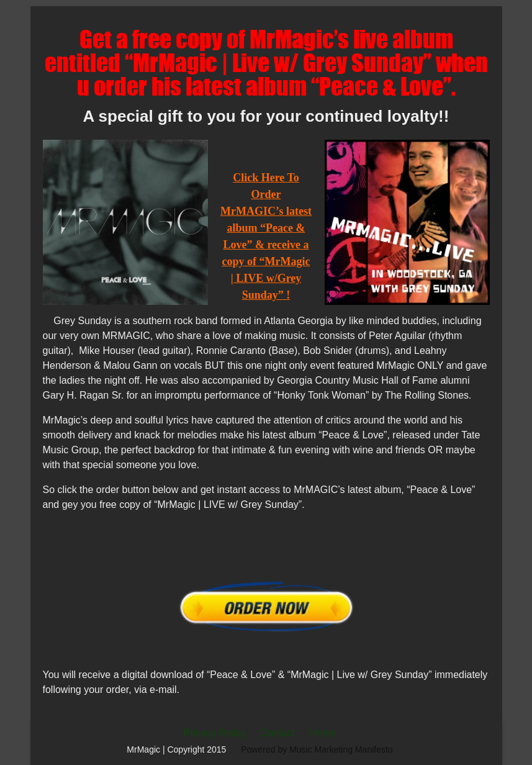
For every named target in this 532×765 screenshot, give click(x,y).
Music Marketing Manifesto (341, 749)
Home (323, 733)
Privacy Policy (214, 733)
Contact (277, 733)
